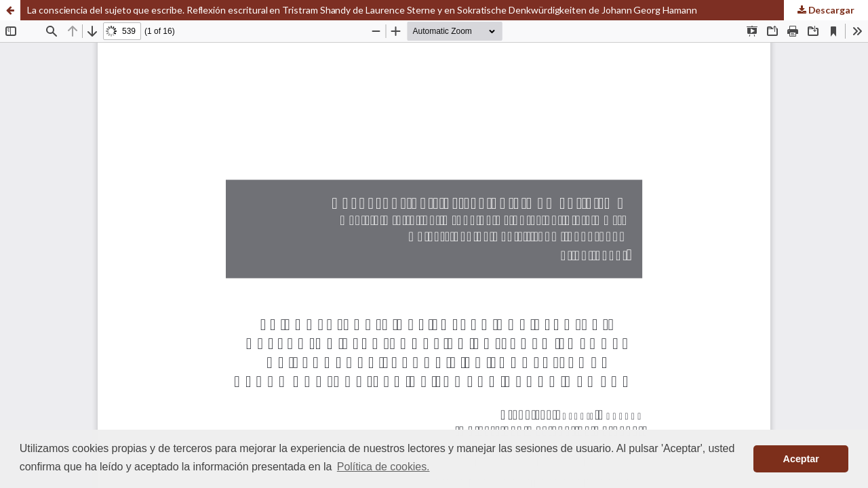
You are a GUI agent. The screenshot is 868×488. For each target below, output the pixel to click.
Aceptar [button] (801, 459)
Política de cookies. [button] (383, 467)
